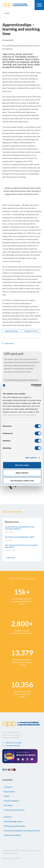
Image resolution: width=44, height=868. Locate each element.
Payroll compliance (12, 801)
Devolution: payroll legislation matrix (20, 537)
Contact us (8, 787)
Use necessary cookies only (22, 481)
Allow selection (22, 473)
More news (9, 343)
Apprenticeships (11, 331)
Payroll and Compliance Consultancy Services (22, 830)
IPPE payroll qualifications (15, 826)
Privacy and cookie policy (14, 810)
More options (31, 458)
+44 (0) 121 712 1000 (13, 743)
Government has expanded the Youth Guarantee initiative (19, 528)
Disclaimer (8, 805)
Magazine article (31, 331)
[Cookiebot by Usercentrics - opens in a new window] (31, 385)
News (7, 13)
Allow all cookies (22, 465)
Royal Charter (10, 792)
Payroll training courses (13, 821)
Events (7, 796)
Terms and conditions (13, 835)
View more (11, 558)
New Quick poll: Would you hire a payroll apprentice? (21, 546)
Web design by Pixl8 (11, 858)
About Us (8, 817)
